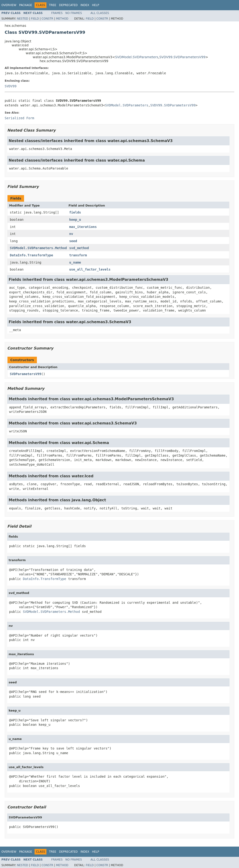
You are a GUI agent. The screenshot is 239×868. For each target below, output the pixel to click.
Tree (53, 5)
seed (73, 241)
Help (96, 5)
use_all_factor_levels (90, 269)
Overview (9, 5)
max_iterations (83, 227)
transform (78, 255)
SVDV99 (11, 86)
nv (71, 234)
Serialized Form (19, 118)
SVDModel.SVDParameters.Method (38, 248)
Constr (47, 19)
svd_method (79, 248)
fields (75, 212)
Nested (22, 19)
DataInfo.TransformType (31, 255)
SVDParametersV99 (26, 374)
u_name (75, 262)
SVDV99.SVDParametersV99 (182, 57)
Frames (57, 13)
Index (85, 5)
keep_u (75, 220)
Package (26, 5)
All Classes (100, 13)
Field (35, 19)
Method (62, 19)
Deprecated (68, 5)
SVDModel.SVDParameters (137, 57)
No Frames (74, 13)
